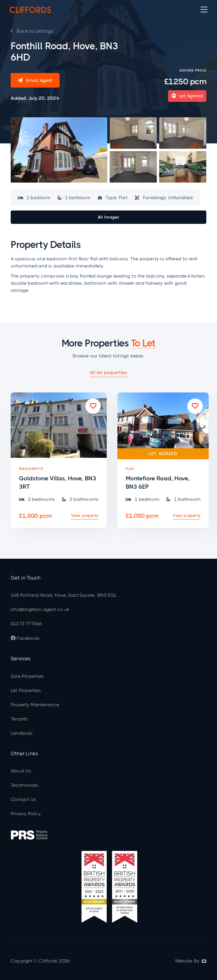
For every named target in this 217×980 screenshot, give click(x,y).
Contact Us (23, 799)
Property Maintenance (35, 705)
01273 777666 (26, 624)
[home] (30, 10)
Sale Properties (27, 676)
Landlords (22, 733)
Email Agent (35, 80)
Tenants (19, 719)
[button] (204, 10)
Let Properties (26, 690)
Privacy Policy (26, 814)
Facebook (25, 638)
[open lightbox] (59, 150)
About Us (21, 771)
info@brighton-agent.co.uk (40, 609)
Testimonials (25, 785)
